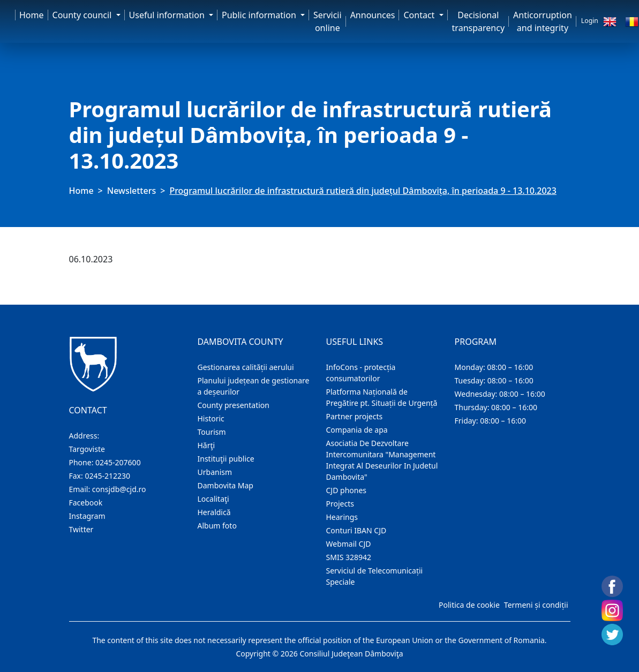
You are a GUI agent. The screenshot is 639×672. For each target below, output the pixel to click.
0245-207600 (118, 462)
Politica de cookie (469, 605)
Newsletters (131, 191)
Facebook (86, 503)
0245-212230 (107, 476)
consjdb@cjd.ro (119, 489)
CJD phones (347, 490)
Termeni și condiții (536, 605)
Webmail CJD (349, 544)
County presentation (234, 405)
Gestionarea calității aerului (246, 367)
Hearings (342, 517)
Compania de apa (357, 430)
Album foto (217, 526)
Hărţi (206, 445)
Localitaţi (213, 499)
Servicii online (328, 21)
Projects (340, 504)
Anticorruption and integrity (543, 21)
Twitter (81, 529)
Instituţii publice (226, 459)
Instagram (87, 516)
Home (32, 15)
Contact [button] (420, 15)
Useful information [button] (168, 15)
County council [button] (83, 15)
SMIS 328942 (349, 557)
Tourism (212, 432)
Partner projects (355, 416)
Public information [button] (260, 15)
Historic (211, 418)
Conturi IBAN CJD (356, 530)
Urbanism (215, 472)
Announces (373, 15)
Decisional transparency (478, 21)
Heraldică (214, 512)
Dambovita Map (225, 485)
